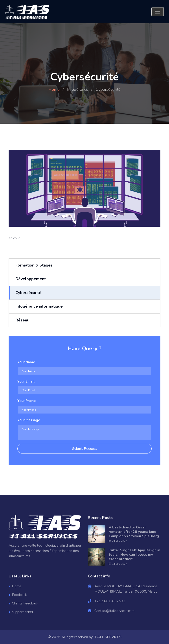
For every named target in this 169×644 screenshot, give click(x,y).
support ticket (23, 612)
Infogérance (78, 89)
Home (54, 89)
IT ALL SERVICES (107, 637)
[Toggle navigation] (158, 12)
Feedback (19, 595)
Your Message (29, 420)
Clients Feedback (25, 603)
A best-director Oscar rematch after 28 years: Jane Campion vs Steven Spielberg (134, 532)
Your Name (26, 362)
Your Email (26, 381)
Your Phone (27, 401)
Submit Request (85, 449)
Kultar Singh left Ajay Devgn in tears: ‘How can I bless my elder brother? (134, 555)
